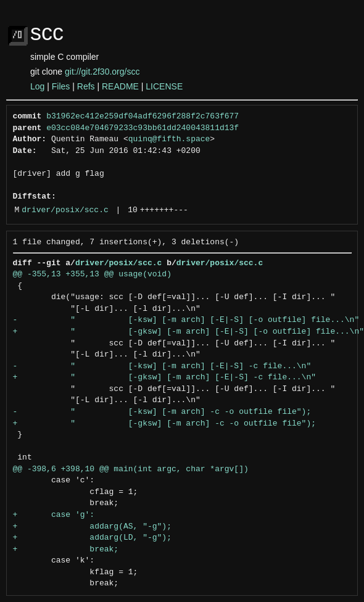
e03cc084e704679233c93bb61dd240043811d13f (143, 128)
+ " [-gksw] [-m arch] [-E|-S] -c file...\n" (164, 377)
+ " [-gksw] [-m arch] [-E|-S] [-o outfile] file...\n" (188, 332)
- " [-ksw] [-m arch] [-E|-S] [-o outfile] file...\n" (186, 320)
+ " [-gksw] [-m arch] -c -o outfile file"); (164, 424)
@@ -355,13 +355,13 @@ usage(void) (92, 274)
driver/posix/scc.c (65, 210)
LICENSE (164, 86)
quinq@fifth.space (169, 139)
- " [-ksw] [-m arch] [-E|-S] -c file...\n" (162, 366)
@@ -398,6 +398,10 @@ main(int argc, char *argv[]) (131, 469)
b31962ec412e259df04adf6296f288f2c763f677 (143, 117)
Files (61, 86)
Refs (86, 86)
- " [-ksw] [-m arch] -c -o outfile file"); (162, 412)
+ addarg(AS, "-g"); (92, 527)
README (120, 86)
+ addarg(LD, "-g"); (92, 538)
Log (37, 86)
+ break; (66, 550)
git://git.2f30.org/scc (102, 72)
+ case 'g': (54, 515)
